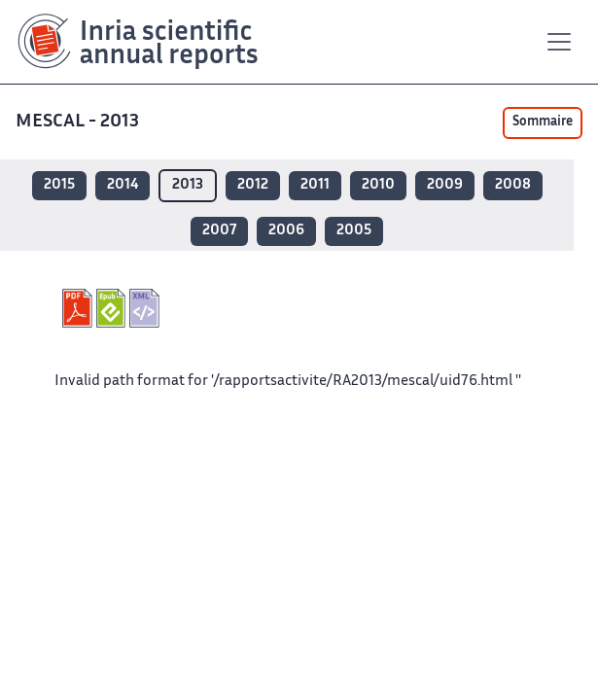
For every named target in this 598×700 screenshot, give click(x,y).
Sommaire (543, 122)
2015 (59, 185)
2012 (253, 185)
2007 (219, 231)
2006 (286, 231)
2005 (354, 231)
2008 (513, 185)
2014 (123, 185)
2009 (445, 185)
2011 (315, 185)
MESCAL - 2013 (79, 122)
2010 (378, 185)
